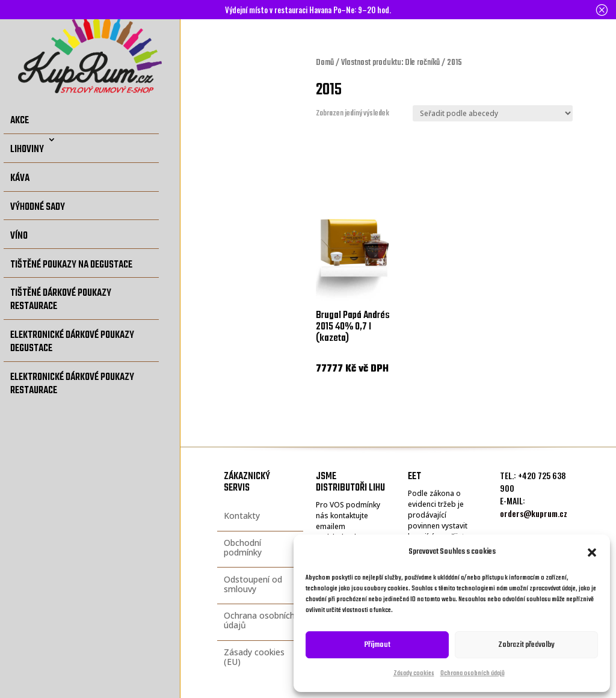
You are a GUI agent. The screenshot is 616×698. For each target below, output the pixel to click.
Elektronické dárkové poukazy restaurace (72, 384)
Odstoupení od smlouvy (253, 584)
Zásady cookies (414, 674)
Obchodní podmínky (243, 547)
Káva (20, 178)
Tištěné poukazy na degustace (71, 265)
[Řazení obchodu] (493, 113)
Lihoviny (27, 149)
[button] (592, 553)
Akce (20, 121)
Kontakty (242, 516)
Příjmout (377, 645)
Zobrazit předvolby (526, 645)
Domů (325, 63)
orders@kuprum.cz (534, 513)
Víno (19, 236)
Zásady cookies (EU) (254, 657)
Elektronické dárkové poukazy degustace (72, 342)
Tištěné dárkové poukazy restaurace (61, 300)
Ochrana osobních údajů (473, 674)
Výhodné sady (38, 207)
